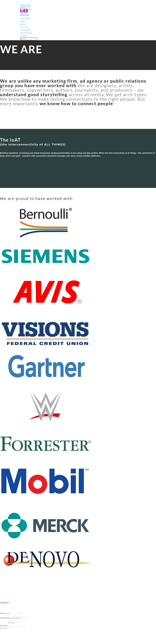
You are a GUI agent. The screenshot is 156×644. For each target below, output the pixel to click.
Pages (23, 21)
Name (2, 613)
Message (4, 625)
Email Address (6, 618)
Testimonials (25, 30)
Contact (23, 36)
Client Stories (26, 18)
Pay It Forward (26, 33)
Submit (6, 633)
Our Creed (24, 27)
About (23, 24)
